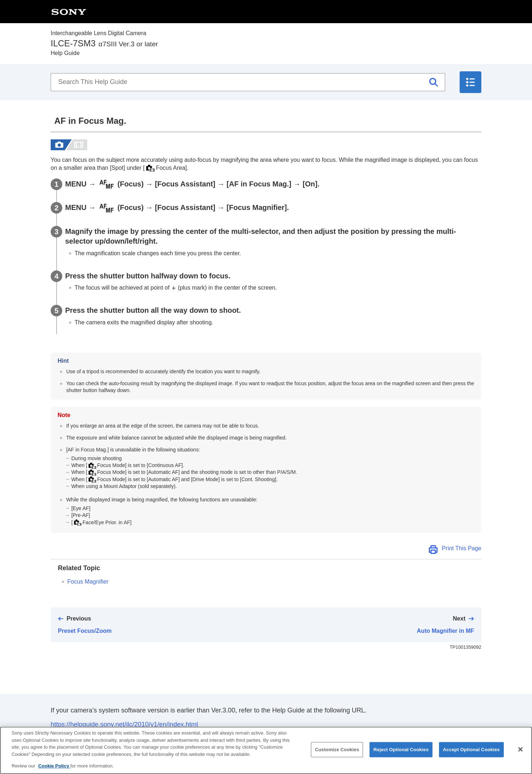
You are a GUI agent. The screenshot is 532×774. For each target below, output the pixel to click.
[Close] (520, 756)
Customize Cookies (337, 756)
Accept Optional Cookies (471, 756)
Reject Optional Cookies (401, 756)
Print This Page (462, 548)
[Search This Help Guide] (248, 82)
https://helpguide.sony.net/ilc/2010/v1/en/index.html (124, 724)
